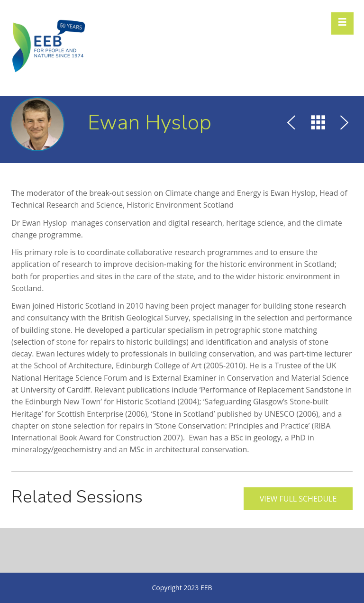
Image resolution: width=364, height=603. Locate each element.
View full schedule (298, 499)
